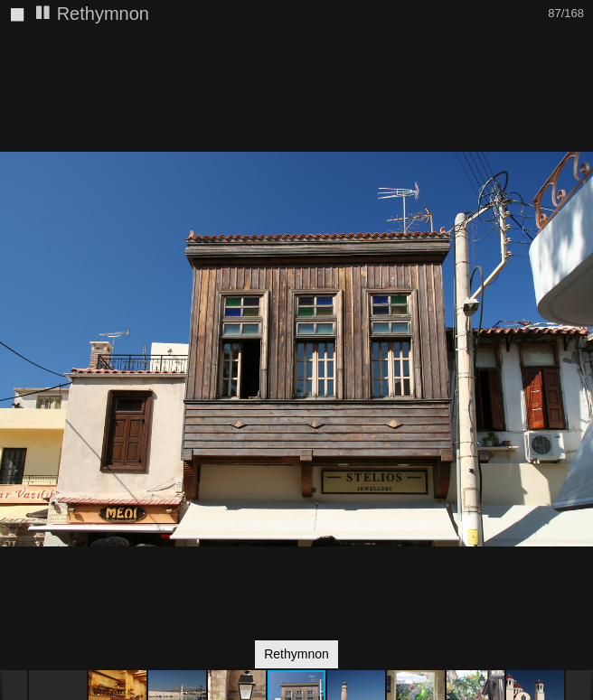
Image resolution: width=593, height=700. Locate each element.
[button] (577, 77)
